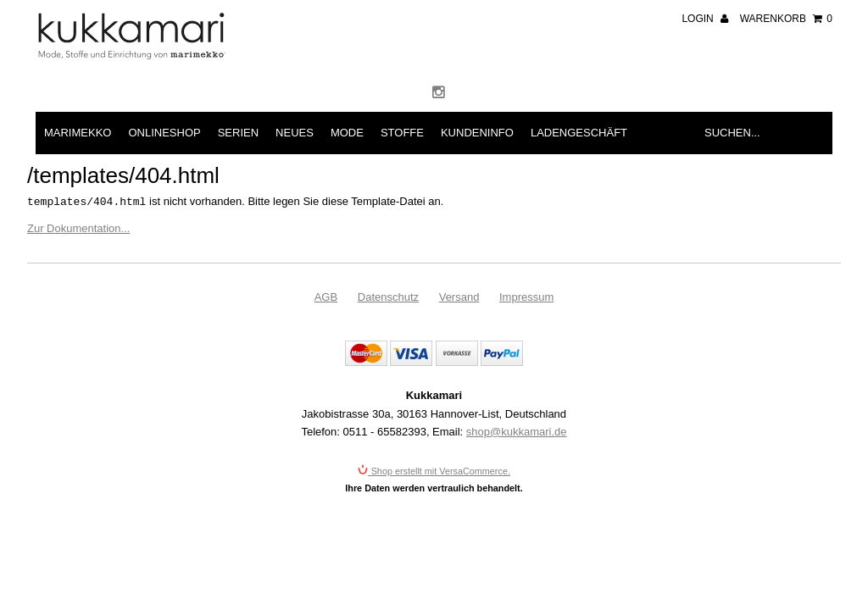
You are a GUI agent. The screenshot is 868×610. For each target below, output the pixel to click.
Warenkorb (786, 19)
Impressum (526, 297)
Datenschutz (388, 297)
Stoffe (402, 133)
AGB (326, 297)
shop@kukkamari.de (517, 432)
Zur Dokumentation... (78, 228)
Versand (459, 297)
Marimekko (78, 133)
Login (705, 19)
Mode (347, 133)
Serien (238, 133)
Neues (295, 133)
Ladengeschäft (579, 133)
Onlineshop (164, 133)
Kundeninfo (477, 133)
